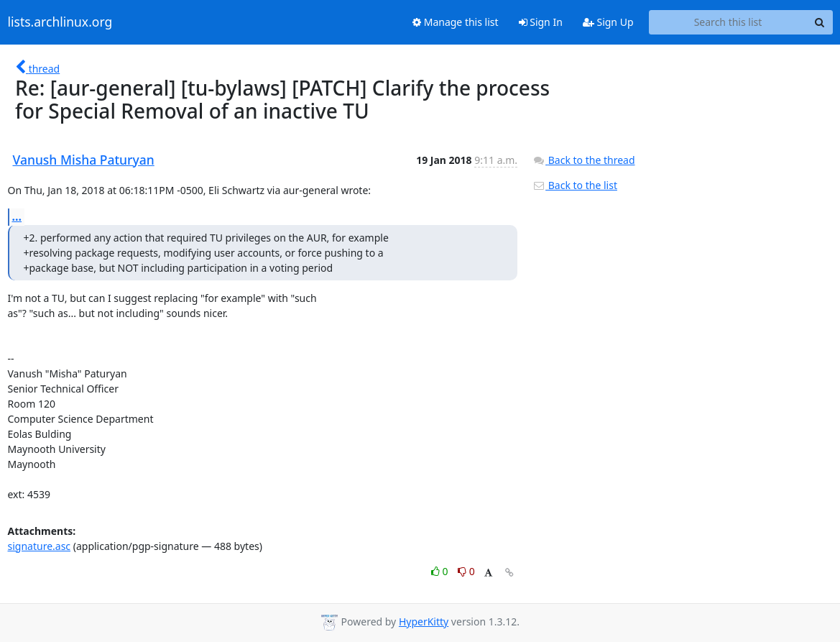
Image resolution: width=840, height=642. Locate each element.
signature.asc (40, 546)
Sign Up (608, 22)
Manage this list (456, 22)
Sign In (541, 22)
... (17, 216)
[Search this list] (728, 22)
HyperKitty (424, 622)
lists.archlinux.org (60, 22)
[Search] (820, 22)
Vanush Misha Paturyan (84, 160)
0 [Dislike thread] (466, 571)
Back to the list (575, 185)
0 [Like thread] (441, 571)
